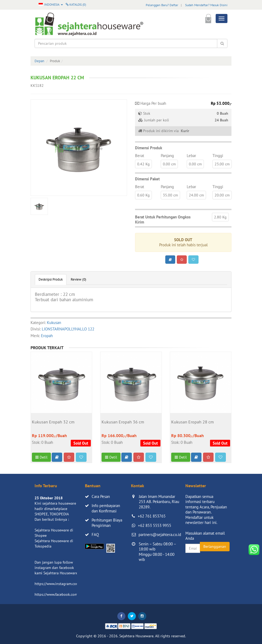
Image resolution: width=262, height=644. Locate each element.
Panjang (167, 156)
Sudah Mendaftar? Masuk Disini (206, 5)
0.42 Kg (143, 164)
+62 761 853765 (152, 516)
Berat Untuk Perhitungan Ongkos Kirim (163, 220)
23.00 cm (222, 164)
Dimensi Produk (149, 148)
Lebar (191, 156)
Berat (140, 156)
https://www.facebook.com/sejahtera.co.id (68, 594)
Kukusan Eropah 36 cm (123, 422)
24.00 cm (196, 195)
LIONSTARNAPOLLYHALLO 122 (68, 329)
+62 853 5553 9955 (155, 525)
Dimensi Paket (147, 179)
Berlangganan (215, 546)
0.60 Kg (143, 195)
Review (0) (78, 279)
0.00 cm (169, 164)
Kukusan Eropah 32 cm (53, 422)
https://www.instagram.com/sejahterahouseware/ (74, 584)
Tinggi (218, 156)
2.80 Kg (220, 217)
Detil (41, 457)
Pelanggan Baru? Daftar (162, 5)
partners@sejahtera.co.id (160, 535)
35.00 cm (170, 195)
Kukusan (54, 323)
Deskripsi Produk (51, 279)
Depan (39, 61)
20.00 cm (222, 195)
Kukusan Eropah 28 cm (192, 422)
